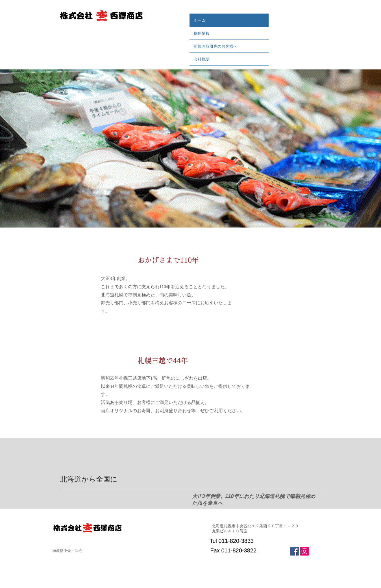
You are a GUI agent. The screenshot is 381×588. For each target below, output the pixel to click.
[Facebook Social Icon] (295, 551)
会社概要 (202, 59)
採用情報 (204, 33)
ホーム (200, 20)
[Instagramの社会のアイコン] (304, 551)
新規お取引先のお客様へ (215, 46)
